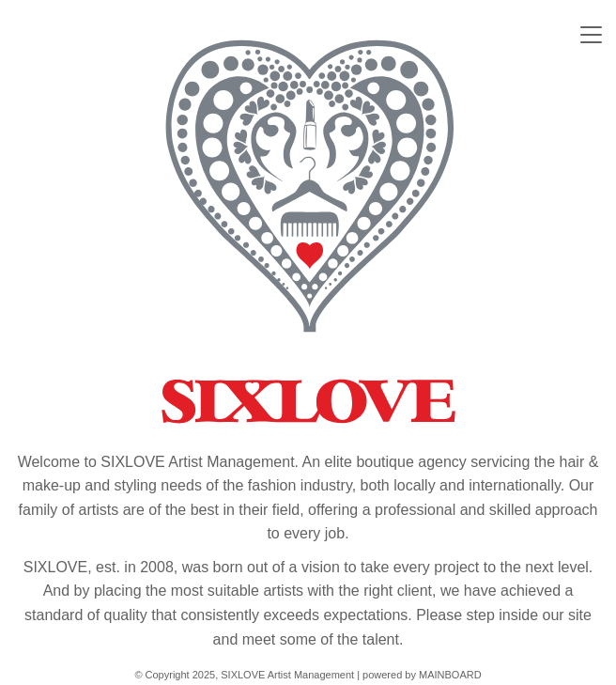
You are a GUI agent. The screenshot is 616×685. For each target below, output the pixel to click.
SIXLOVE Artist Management (308, 231)
